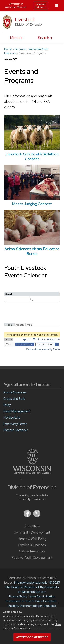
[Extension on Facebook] (28, 516)
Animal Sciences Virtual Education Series (32, 251)
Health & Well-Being (32, 539)
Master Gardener (16, 430)
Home (8, 49)
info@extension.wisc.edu (31, 582)
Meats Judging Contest (32, 204)
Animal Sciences (15, 392)
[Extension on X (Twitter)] (37, 516)
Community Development (32, 532)
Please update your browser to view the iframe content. (32, 297)
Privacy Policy (18, 596)
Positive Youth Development (32, 558)
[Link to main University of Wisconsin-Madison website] (32, 473)
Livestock (25, 20)
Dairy (7, 405)
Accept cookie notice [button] (32, 637)
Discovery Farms (15, 424)
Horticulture (12, 417)
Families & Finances (32, 545)
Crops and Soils (14, 399)
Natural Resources (32, 551)
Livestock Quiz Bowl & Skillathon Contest (32, 156)
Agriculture (32, 526)
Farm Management (17, 411)
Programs (20, 49)
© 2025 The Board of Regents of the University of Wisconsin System (33, 587)
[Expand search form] (45, 38)
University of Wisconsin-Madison (16, 5)
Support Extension (41, 6)
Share (11, 60)
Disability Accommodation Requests (32, 606)
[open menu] (16, 38)
